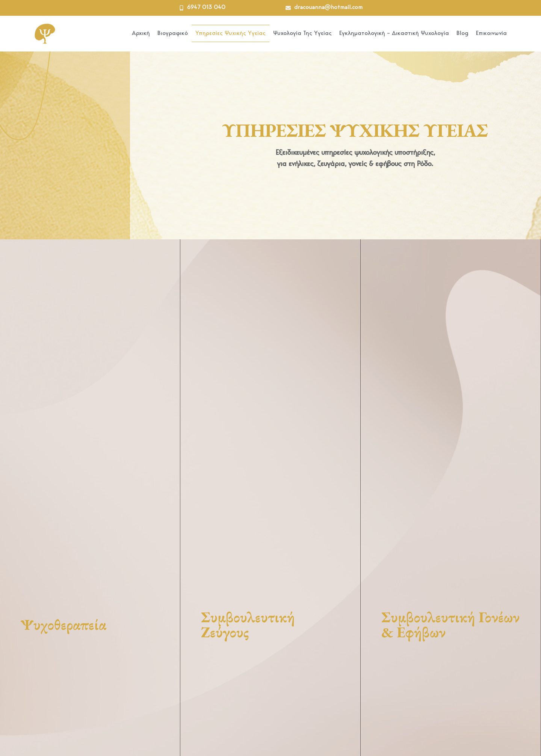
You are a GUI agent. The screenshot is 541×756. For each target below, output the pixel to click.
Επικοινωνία (491, 33)
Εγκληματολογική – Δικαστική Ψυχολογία (394, 33)
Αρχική (141, 33)
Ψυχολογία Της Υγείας (302, 33)
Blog (462, 33)
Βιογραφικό (173, 33)
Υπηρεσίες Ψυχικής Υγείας (230, 33)
